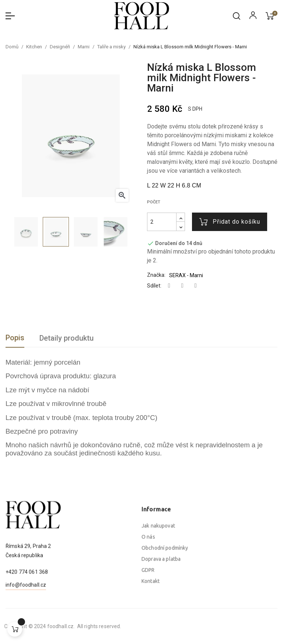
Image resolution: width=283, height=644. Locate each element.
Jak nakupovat (158, 592)
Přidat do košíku (230, 222)
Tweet (182, 286)
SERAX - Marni (186, 275)
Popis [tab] (15, 338)
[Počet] (162, 222)
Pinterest (196, 286)
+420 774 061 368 (27, 603)
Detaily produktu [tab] (67, 338)
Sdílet (169, 286)
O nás (148, 603)
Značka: (156, 275)
